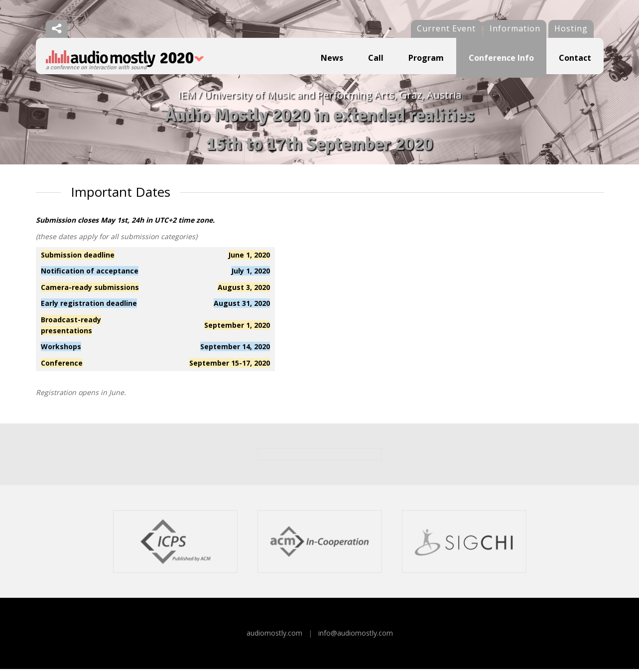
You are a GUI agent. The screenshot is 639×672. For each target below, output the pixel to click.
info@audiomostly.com (356, 636)
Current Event (446, 28)
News (332, 58)
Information (515, 28)
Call (376, 58)
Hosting (571, 28)
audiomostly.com (274, 636)
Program (426, 58)
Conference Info (501, 58)
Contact (575, 58)
